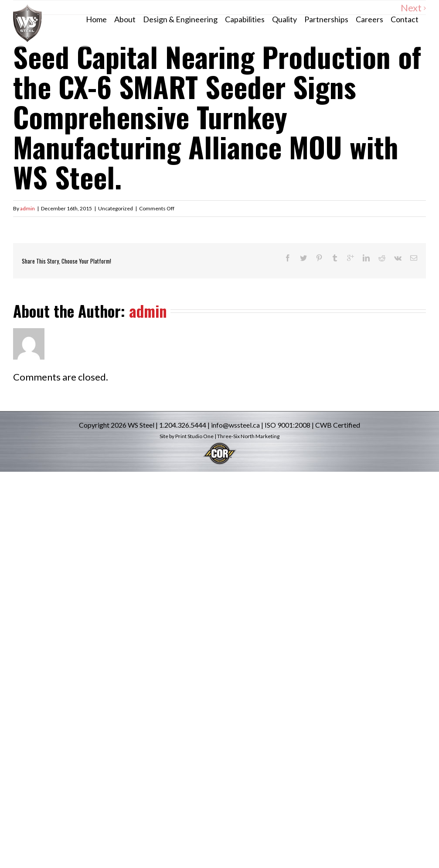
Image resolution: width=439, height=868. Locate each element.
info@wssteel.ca (235, 425)
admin (27, 208)
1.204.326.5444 (183, 425)
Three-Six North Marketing (248, 436)
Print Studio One (194, 436)
